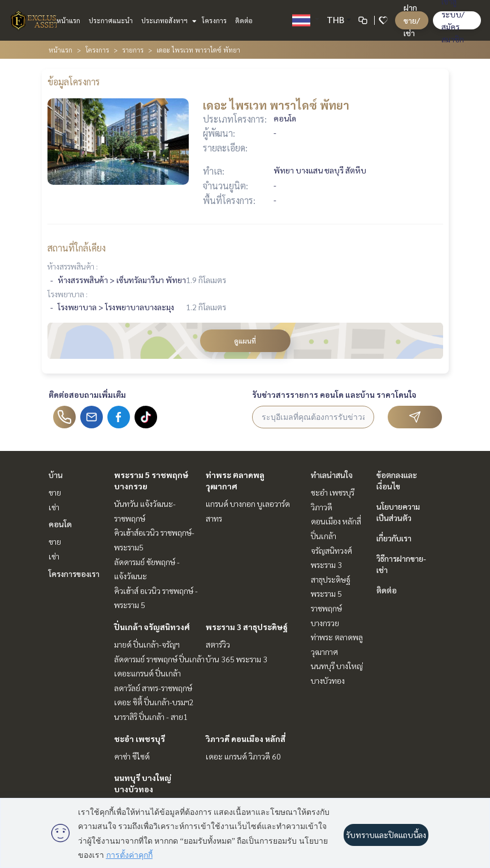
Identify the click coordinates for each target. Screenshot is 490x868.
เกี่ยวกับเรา (394, 538)
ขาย (55, 492)
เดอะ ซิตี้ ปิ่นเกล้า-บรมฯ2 (154, 702)
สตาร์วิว (218, 644)
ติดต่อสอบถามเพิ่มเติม (87, 394)
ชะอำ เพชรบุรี (140, 739)
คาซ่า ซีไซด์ (132, 756)
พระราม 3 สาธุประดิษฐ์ (247, 627)
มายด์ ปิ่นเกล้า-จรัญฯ (147, 644)
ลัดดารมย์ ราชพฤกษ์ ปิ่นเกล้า (159, 659)
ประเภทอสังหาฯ (168, 20)
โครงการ (214, 20)
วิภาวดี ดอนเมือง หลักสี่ (246, 739)
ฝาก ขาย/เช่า (412, 20)
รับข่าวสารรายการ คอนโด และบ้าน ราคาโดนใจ (334, 394)
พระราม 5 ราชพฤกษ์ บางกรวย (326, 608)
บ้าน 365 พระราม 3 (237, 659)
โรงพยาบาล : (68, 294)
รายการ (133, 50)
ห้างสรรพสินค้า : (73, 266)
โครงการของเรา (74, 574)
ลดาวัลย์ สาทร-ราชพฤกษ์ (153, 688)
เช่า (54, 507)
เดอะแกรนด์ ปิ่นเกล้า (148, 673)
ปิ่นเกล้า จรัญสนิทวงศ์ (152, 627)
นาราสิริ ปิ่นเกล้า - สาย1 (151, 717)
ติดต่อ (244, 20)
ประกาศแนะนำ (111, 20)
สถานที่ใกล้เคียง (77, 248)
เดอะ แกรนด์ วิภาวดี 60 (243, 756)
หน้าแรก (68, 20)
